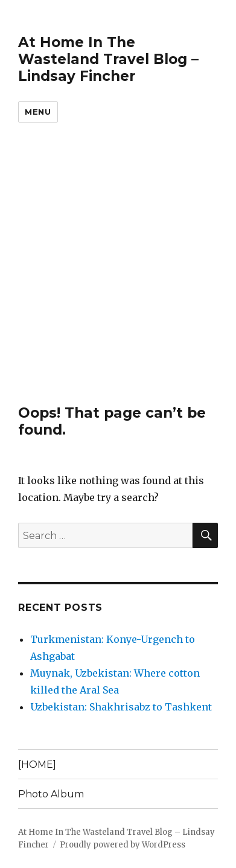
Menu (38, 112)
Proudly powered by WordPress (123, 845)
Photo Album (51, 794)
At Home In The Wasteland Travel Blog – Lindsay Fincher (108, 59)
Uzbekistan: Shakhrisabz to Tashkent (121, 707)
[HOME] (37, 764)
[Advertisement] (118, 280)
